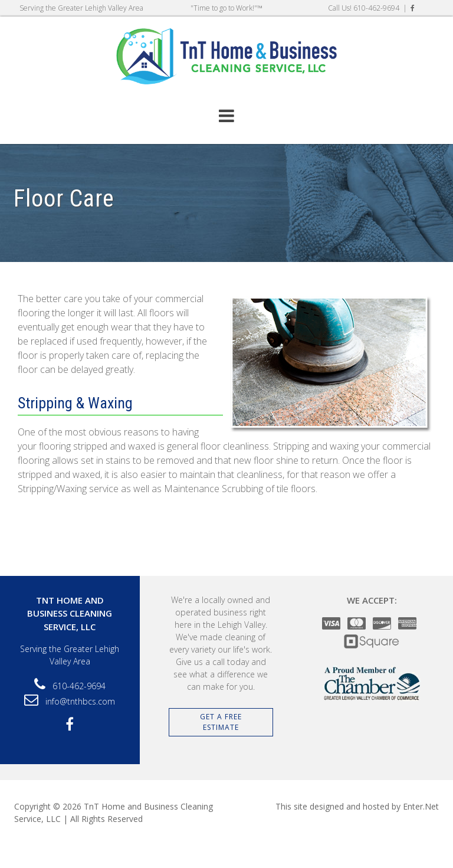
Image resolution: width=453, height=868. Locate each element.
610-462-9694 (376, 8)
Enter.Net (421, 806)
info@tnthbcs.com (80, 701)
